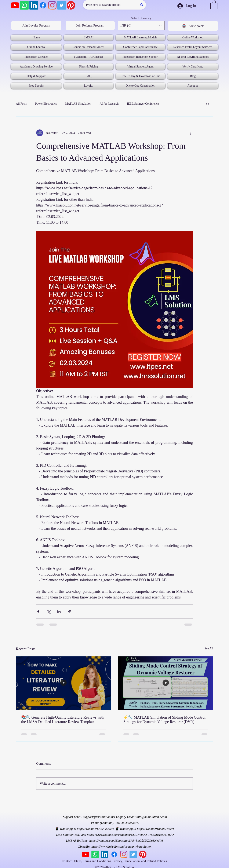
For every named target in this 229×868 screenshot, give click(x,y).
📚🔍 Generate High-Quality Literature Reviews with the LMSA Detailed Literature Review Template (63, 720)
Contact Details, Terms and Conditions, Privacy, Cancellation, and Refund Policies (115, 861)
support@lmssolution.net (99, 817)
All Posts (21, 104)
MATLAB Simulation (78, 104)
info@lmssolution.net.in (152, 817)
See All (209, 648)
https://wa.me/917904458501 (96, 829)
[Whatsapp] (24, 5)
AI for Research (109, 104)
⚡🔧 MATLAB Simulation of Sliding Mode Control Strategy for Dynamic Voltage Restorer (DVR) (164, 720)
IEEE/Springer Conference (143, 104)
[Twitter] (62, 5)
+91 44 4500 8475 (127, 823)
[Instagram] (52, 5)
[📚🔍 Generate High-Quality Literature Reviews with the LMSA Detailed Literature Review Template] (63, 683)
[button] (214, 5)
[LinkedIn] (34, 5)
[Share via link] (69, 612)
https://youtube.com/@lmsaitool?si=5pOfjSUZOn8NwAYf (126, 841)
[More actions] (190, 133)
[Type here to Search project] (107, 5)
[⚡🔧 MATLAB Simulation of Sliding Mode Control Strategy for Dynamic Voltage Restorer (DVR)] (166, 683)
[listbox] (141, 25)
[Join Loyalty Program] (36, 25)
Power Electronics (46, 104)
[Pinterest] (71, 5)
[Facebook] (43, 5)
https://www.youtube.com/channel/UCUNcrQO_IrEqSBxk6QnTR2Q (130, 835)
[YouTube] (15, 5)
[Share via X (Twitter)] (49, 612)
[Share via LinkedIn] (59, 612)
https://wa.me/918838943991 (155, 829)
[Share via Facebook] (38, 612)
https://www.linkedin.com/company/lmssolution (121, 847)
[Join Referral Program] (90, 25)
